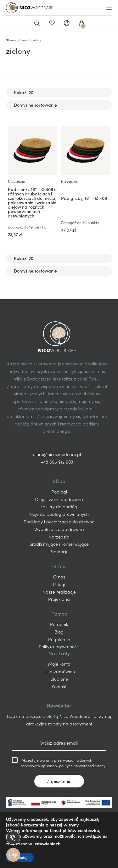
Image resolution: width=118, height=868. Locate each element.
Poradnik (59, 624)
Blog (59, 632)
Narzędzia (17, 181)
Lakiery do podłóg (59, 506)
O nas (59, 577)
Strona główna (17, 40)
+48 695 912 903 (57, 462)
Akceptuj (20, 858)
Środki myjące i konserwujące (59, 544)
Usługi (59, 584)
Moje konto (67, 24)
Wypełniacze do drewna (59, 529)
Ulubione (52, 24)
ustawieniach (47, 844)
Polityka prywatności (59, 646)
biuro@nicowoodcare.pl (57, 454)
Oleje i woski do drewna (59, 499)
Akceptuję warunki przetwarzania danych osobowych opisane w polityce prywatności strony (59, 763)
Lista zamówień (59, 671)
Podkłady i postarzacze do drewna (59, 521)
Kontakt (59, 686)
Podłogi (59, 492)
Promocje (59, 551)
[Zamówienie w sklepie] (59, 105)
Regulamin (59, 639)
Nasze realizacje (59, 592)
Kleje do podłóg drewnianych (59, 514)
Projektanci (59, 599)
